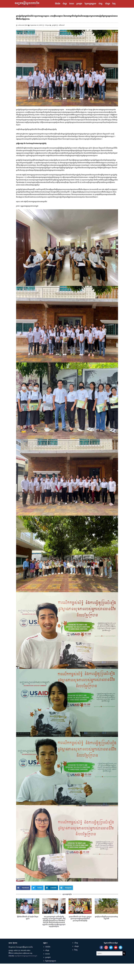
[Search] (124, 969)
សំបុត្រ (65, 4)
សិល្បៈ (101, 4)
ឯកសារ (72, 4)
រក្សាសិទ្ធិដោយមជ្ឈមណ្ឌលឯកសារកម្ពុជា (26, 972)
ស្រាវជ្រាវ (79, 4)
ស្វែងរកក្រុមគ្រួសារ (90, 4)
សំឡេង (108, 4)
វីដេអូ (114, 4)
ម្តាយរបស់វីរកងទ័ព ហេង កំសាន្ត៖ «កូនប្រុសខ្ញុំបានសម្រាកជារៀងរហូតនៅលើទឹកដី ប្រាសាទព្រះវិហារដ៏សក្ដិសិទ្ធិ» (80, 935)
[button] (23, 904)
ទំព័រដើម (58, 4)
